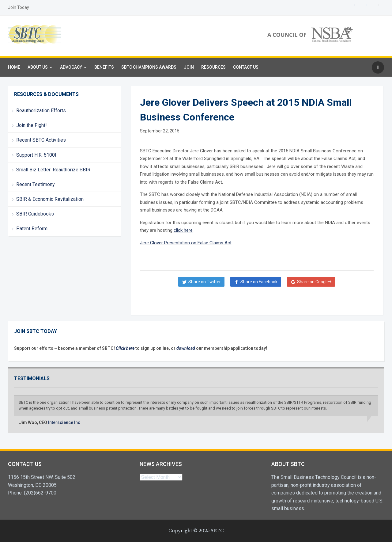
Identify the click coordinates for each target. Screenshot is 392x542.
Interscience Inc (64, 422)
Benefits (104, 67)
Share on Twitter (205, 282)
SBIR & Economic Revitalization (50, 199)
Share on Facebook (259, 282)
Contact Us (246, 67)
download (186, 348)
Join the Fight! (32, 125)
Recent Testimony (36, 184)
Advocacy (71, 67)
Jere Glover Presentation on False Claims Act (186, 243)
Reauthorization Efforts (41, 111)
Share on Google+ (314, 282)
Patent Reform (32, 229)
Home (14, 67)
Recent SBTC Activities (41, 140)
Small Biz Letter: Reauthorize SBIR (53, 170)
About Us (38, 67)
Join (189, 67)
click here (183, 230)
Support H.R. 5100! (36, 155)
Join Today (19, 7)
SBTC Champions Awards (149, 67)
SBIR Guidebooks (35, 214)
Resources (213, 67)
